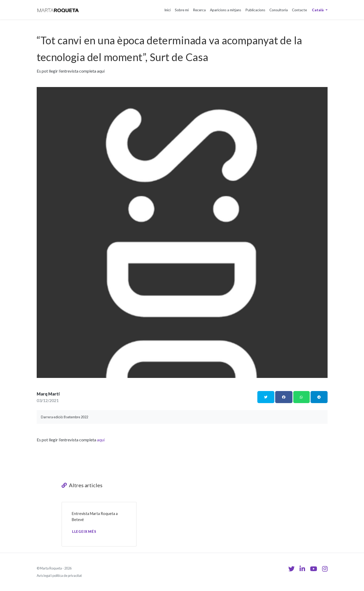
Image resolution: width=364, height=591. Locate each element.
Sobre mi (182, 10)
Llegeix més (84, 532)
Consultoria (279, 10)
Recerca (199, 10)
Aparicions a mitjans (226, 10)
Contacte (299, 10)
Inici (167, 10)
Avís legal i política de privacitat (59, 576)
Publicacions (255, 10)
